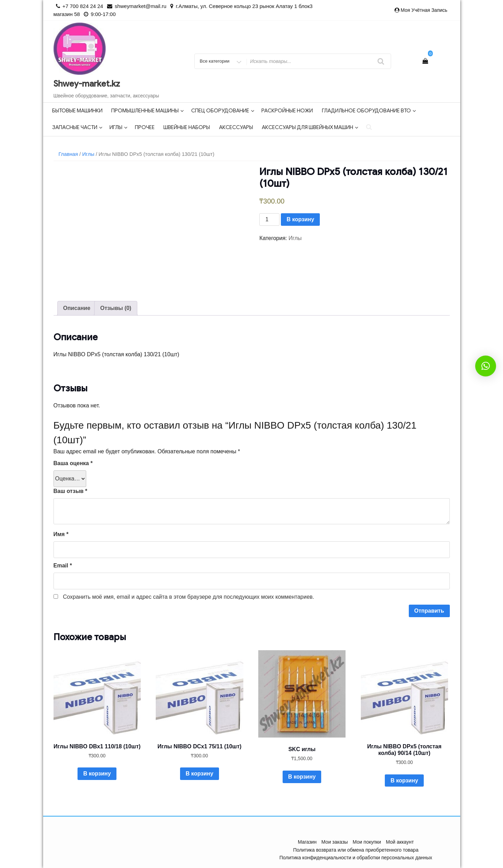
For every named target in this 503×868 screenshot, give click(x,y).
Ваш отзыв (71, 491)
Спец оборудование (223, 111)
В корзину (300, 219)
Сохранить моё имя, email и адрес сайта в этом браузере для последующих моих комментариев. (189, 597)
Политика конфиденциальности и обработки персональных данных (356, 858)
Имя (61, 534)
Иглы (119, 127)
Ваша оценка (73, 463)
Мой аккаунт (400, 842)
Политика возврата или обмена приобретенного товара (356, 850)
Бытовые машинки (77, 111)
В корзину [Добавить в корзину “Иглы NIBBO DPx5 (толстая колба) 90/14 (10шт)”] (404, 781)
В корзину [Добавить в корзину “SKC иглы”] (302, 777)
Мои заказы (335, 842)
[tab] (77, 308)
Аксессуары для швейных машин (310, 127)
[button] (486, 366)
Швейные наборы (187, 127)
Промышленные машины (148, 111)
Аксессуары (236, 127)
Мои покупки (367, 842)
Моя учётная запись (424, 10)
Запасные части (77, 127)
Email (63, 566)
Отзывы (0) (116, 308)
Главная (68, 154)
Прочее (145, 127)
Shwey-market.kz (87, 84)
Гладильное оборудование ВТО (369, 111)
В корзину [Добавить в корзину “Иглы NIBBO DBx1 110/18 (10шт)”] (97, 774)
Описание (77, 308)
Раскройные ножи (287, 111)
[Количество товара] (269, 220)
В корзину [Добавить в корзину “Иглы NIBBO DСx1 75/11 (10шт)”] (199, 774)
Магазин (307, 842)
